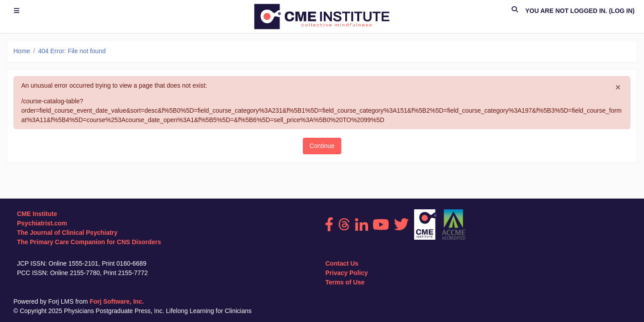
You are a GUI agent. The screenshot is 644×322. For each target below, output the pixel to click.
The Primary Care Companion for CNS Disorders (89, 242)
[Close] (618, 88)
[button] (515, 11)
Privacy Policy (347, 273)
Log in (622, 11)
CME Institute (37, 214)
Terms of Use (345, 282)
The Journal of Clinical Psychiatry (67, 233)
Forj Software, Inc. (117, 301)
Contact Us (342, 263)
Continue (322, 146)
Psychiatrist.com (42, 223)
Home (22, 51)
